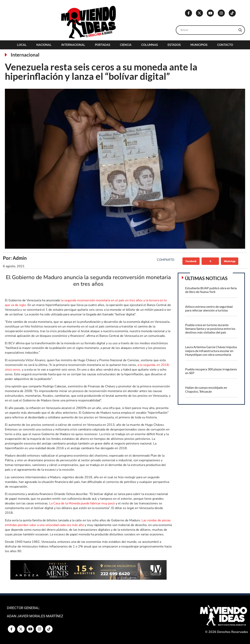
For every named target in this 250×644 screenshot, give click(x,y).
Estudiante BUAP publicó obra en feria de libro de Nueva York (211, 290)
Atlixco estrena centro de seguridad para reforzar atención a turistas (209, 308)
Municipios (199, 45)
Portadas (103, 45)
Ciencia (126, 45)
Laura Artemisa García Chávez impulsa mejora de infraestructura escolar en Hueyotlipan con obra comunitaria (211, 351)
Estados (174, 45)
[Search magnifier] (240, 30)
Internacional (73, 45)
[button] (191, 261)
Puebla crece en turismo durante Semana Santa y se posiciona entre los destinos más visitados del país (210, 329)
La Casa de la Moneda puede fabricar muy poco (82, 503)
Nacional (44, 45)
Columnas (150, 45)
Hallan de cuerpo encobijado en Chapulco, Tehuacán (206, 389)
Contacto (225, 45)
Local (22, 45)
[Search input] (209, 30)
